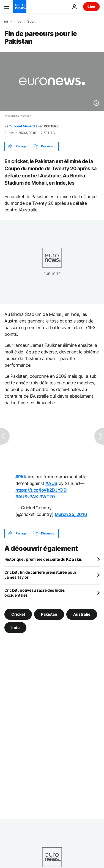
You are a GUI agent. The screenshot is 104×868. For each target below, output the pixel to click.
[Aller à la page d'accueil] (20, 7)
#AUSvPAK (27, 497)
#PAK (21, 477)
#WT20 (47, 497)
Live (91, 6)
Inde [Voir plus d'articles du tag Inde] (15, 627)
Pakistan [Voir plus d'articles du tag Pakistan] (49, 614)
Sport (31, 22)
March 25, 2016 (71, 514)
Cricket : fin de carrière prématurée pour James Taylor (40, 575)
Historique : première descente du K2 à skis (43, 559)
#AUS (51, 483)
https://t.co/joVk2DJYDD (41, 490)
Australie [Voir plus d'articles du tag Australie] (82, 614)
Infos (17, 22)
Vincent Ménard (23, 126)
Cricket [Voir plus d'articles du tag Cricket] (18, 614)
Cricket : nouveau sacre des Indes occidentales (35, 593)
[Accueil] (6, 21)
